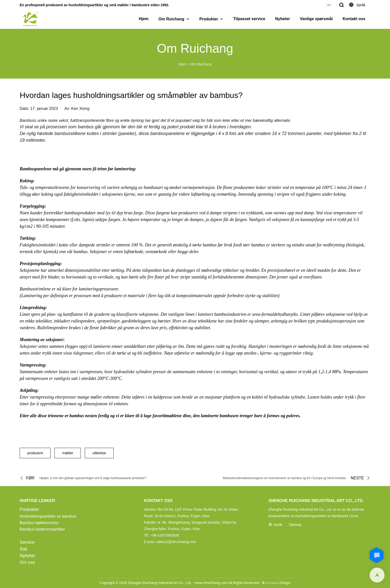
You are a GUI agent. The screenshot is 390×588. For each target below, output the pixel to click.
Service (27, 542)
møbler (68, 453)
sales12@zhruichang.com (176, 542)
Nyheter (283, 19)
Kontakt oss (354, 19)
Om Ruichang (171, 19)
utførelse (99, 453)
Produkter (209, 19)
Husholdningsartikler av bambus (48, 516)
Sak (24, 549)
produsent (35, 453)
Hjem (144, 19)
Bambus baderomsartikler (42, 529)
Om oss (27, 562)
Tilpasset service (249, 19)
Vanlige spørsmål (316, 19)
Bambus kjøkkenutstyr (39, 523)
